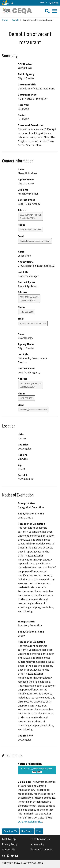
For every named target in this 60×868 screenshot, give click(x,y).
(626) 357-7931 (27, 398)
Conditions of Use (41, 839)
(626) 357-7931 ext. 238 (30, 229)
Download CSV (11, 831)
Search (15, 20)
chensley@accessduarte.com (33, 410)
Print (39, 831)
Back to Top (9, 839)
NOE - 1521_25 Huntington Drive (37, 770)
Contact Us (43, 3)
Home (5, 20)
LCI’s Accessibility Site (30, 822)
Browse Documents (41, 849)
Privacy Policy (10, 844)
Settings (54, 3)
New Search (27, 831)
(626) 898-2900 (27, 312)
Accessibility (37, 844)
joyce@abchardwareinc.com (33, 323)
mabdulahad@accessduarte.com (35, 241)
